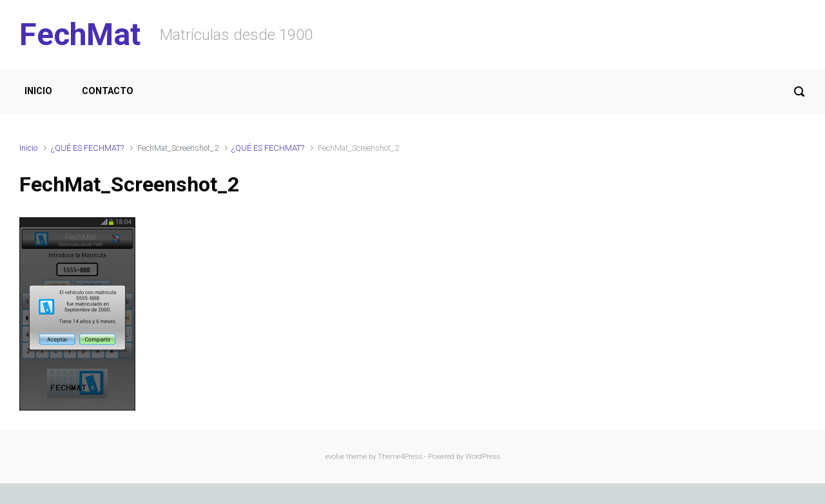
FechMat (80, 34)
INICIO (38, 91)
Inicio (28, 148)
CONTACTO (108, 91)
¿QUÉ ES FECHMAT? (87, 148)
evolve (335, 457)
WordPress (483, 457)
